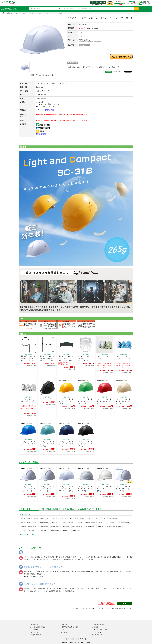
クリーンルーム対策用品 (114, 526)
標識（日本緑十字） (68, 522)
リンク (63, 630)
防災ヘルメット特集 (40, 591)
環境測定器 (55, 522)
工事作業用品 (44, 526)
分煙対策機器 (55, 526)
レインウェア (51, 518)
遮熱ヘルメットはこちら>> (34, 577)
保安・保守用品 (77, 526)
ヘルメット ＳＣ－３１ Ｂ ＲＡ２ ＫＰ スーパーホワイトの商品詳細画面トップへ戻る (102, 608)
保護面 (82, 518)
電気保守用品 (90, 526)
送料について (65, 624)
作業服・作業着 (39, 518)
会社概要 (95, 627)
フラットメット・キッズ (119, 588)
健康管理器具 (55, 531)
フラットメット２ (83, 588)
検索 (137, 9)
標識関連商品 (125, 522)
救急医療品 (44, 531)
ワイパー (100, 526)
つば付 (24, 13)
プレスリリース (97, 635)
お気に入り (108, 72)
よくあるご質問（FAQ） (38, 627)
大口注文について (35, 635)
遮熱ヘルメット (42, 571)
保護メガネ (73, 518)
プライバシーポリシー (99, 630)
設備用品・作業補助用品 (28, 526)
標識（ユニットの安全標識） (87, 522)
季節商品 (66, 531)
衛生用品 (66, 526)
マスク (104, 518)
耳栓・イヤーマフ (93, 518)
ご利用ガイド (34, 624)
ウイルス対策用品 (78, 531)
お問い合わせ (34, 630)
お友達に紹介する (118, 72)
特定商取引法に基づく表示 (70, 627)
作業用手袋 (114, 518)
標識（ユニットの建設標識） (108, 522)
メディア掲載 (97, 632)
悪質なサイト (34, 632)
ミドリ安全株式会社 (99, 624)
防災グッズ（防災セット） (29, 531)
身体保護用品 (44, 522)
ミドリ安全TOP (8, 13)
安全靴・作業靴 (26, 518)
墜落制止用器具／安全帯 (28, 522)
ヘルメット (18, 13)
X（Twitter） (65, 632)
